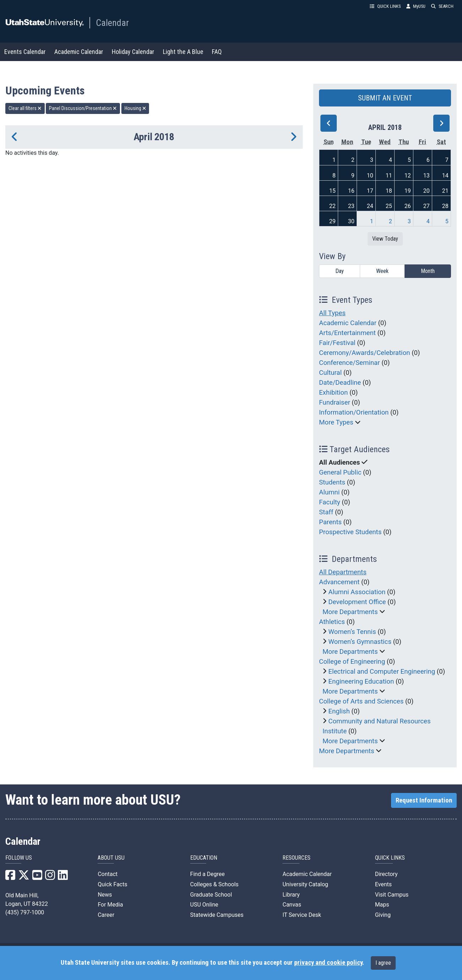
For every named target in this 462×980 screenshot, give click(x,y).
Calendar (112, 23)
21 (445, 191)
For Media (110, 905)
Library (291, 895)
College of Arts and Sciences (361, 701)
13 (427, 176)
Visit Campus (392, 895)
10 (370, 176)
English (339, 711)
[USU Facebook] (10, 877)
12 (408, 176)
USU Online (204, 905)
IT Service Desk (302, 915)
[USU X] (24, 877)
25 (389, 206)
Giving (383, 915)
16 (351, 191)
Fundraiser (335, 403)
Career (106, 915)
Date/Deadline (340, 383)
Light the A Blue (183, 52)
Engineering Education (361, 681)
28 (445, 206)
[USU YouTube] (37, 877)
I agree (383, 963)
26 (408, 206)
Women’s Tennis (352, 632)
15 (332, 191)
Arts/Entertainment (347, 333)
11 (389, 176)
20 (427, 191)
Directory (386, 874)
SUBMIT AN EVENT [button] (385, 98)
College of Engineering (352, 662)
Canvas (292, 905)
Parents (330, 522)
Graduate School (211, 895)
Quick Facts (112, 884)
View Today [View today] (385, 239)
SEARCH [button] (442, 6)
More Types (336, 422)
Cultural (330, 373)
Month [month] (428, 271)
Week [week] (382, 271)
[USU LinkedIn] (63, 877)
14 (445, 176)
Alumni (329, 492)
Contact (108, 874)
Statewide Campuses (217, 915)
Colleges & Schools (214, 884)
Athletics (332, 622)
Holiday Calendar (133, 52)
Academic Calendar (79, 52)
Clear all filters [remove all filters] (25, 108)
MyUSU (416, 6)
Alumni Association (357, 592)
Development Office (357, 602)
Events (383, 884)
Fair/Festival (337, 343)
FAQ (217, 52)
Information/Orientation (354, 412)
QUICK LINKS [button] (385, 6)
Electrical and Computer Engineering (382, 672)
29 (332, 221)
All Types (332, 313)
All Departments (343, 572)
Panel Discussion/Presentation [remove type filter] (83, 108)
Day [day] (340, 271)
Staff (326, 512)
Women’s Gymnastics (360, 642)
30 (351, 221)
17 (370, 191)
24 (370, 206)
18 (389, 191)
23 (351, 206)
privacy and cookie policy (328, 963)
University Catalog (305, 884)
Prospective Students (350, 532)
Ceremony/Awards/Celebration (365, 353)
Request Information (424, 800)
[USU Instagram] (50, 877)
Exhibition (333, 393)
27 (427, 206)
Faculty (330, 502)
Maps (382, 905)
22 (332, 206)
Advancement (339, 582)
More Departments (350, 612)
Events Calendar (25, 52)
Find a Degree (207, 874)
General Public (340, 472)
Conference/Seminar (350, 363)
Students (332, 482)
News (105, 895)
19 (408, 191)
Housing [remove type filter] (135, 108)
